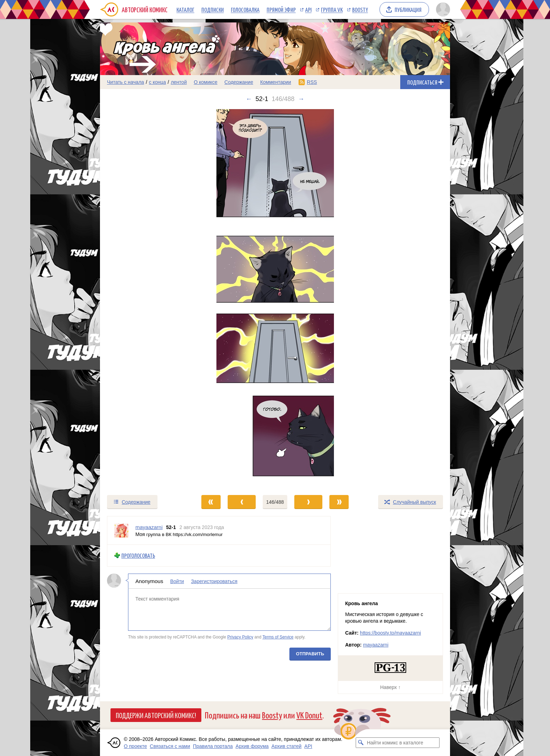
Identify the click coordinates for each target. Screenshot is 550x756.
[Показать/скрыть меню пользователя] (442, 9)
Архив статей (287, 746)
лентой (179, 82)
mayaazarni (376, 645)
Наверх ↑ (390, 687)
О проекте (135, 746)
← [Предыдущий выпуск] (249, 99)
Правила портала (213, 746)
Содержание (239, 82)
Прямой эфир (281, 9)
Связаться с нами (170, 746)
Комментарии (276, 82)
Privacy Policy (240, 637)
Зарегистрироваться (214, 581)
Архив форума (252, 746)
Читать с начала (126, 82)
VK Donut (309, 715)
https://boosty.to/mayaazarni (390, 633)
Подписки (213, 9)
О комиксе (205, 82)
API (308, 9)
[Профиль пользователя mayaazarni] (121, 530)
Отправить (310, 653)
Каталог (185, 9)
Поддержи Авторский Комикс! (156, 715)
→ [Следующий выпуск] (301, 99)
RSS (312, 82)
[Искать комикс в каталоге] (361, 743)
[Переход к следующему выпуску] (275, 299)
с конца (158, 82)
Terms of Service (278, 637)
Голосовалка (245, 9)
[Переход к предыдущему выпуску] (144, 299)
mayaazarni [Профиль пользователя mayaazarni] (149, 527)
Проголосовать (138, 556)
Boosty (360, 9)
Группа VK (332, 9)
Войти (177, 581)
